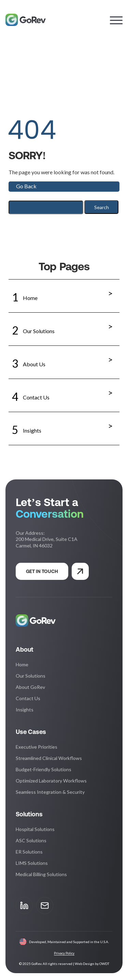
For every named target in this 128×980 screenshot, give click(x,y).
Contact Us (64, 393)
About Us (64, 359)
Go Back (26, 186)
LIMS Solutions (32, 863)
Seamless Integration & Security (50, 792)
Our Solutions (64, 326)
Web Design (84, 964)
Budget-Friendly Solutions (44, 769)
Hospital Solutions (35, 829)
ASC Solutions (31, 840)
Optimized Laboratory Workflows (51, 781)
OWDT (104, 964)
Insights (64, 426)
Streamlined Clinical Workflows (49, 758)
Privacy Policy (64, 953)
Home (64, 293)
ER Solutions (29, 852)
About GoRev (30, 687)
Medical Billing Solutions (41, 874)
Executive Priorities (37, 747)
